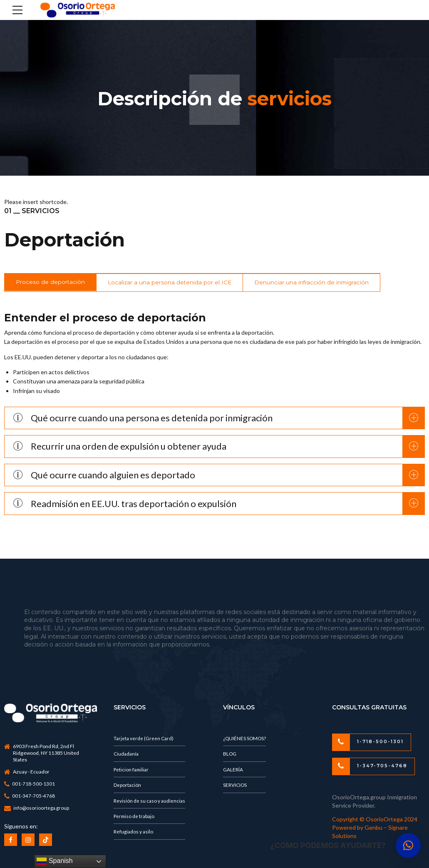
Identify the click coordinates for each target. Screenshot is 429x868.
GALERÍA (233, 770)
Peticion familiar (132, 770)
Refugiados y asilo (134, 834)
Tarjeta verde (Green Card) (144, 739)
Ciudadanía (127, 755)
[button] (408, 846)
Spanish (55, 861)
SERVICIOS (236, 787)
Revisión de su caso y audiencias (150, 802)
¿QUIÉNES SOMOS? (245, 739)
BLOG (230, 755)
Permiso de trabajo (135, 819)
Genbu (374, 828)
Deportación (128, 787)
